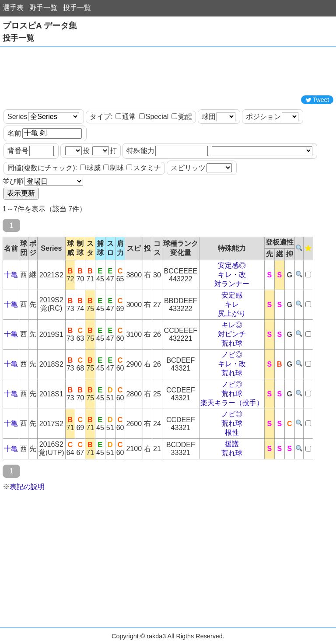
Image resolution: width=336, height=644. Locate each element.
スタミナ (144, 168)
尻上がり (232, 313)
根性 (232, 432)
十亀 (11, 275)
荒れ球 (232, 343)
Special (154, 117)
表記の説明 (27, 487)
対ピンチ (232, 334)
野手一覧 (43, 8)
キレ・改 (232, 275)
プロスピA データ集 (40, 26)
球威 (90, 168)
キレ (232, 304)
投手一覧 (77, 8)
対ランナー (232, 284)
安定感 (232, 295)
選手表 (13, 8)
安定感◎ (232, 265)
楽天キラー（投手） (232, 403)
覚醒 (182, 117)
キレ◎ (232, 325)
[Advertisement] (168, 71)
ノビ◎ (232, 355)
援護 (232, 444)
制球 (114, 168)
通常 (126, 117)
